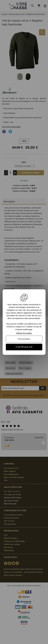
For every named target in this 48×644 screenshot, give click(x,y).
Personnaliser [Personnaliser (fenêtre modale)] (24, 339)
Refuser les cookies (24, 333)
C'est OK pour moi (24, 347)
